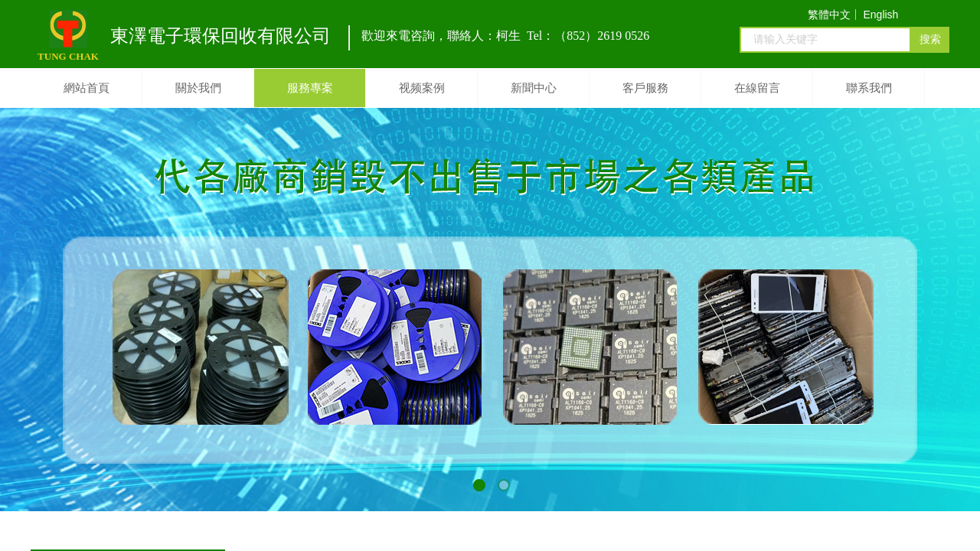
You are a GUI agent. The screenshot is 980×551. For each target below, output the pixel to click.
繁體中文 (829, 15)
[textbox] (825, 40)
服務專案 (310, 88)
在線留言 (757, 88)
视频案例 (422, 88)
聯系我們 (869, 88)
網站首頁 (87, 88)
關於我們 (198, 88)
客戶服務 (645, 88)
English (880, 15)
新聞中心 (534, 88)
